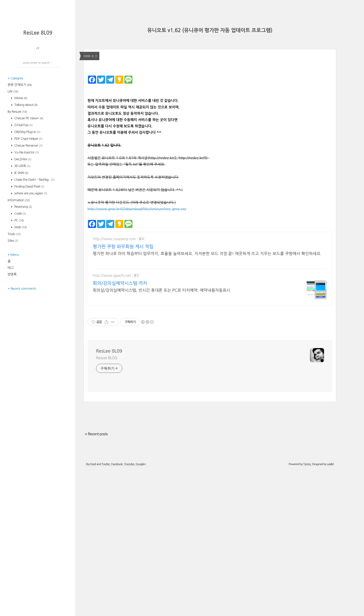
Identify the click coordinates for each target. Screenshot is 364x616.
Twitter (106, 609)
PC (19, 287)
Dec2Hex (22, 225)
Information (19, 266)
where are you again (30, 259)
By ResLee (17, 178)
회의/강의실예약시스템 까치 (120, 428)
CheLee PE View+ (28, 184)
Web (20, 293)
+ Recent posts (96, 579)
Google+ (141, 609)
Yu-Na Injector (26, 219)
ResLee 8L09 (38, 99)
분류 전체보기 (20, 151)
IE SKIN (21, 239)
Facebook (117, 609)
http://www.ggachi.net (112, 421)
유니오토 (22, 232)
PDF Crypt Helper (28, 205)
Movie (20, 164)
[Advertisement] (39, 59)
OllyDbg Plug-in (27, 198)
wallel (330, 609)
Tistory (307, 609)
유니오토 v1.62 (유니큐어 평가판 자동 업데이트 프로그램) (210, 30)
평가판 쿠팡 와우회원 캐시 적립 (123, 392)
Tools (14, 300)
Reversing (23, 273)
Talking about (26, 171)
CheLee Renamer (28, 212)
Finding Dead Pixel (29, 253)
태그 (10, 334)
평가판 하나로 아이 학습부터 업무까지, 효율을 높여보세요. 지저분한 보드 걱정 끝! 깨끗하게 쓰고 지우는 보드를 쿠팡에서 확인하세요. (207, 399)
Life (13, 158)
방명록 (12, 341)
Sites (13, 307)
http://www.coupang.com (114, 384)
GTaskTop (23, 191)
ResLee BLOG (107, 503)
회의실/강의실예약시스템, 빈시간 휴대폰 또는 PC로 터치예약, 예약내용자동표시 (162, 435)
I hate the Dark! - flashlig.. (34, 246)
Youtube (129, 609)
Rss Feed (91, 609)
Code (20, 280)
